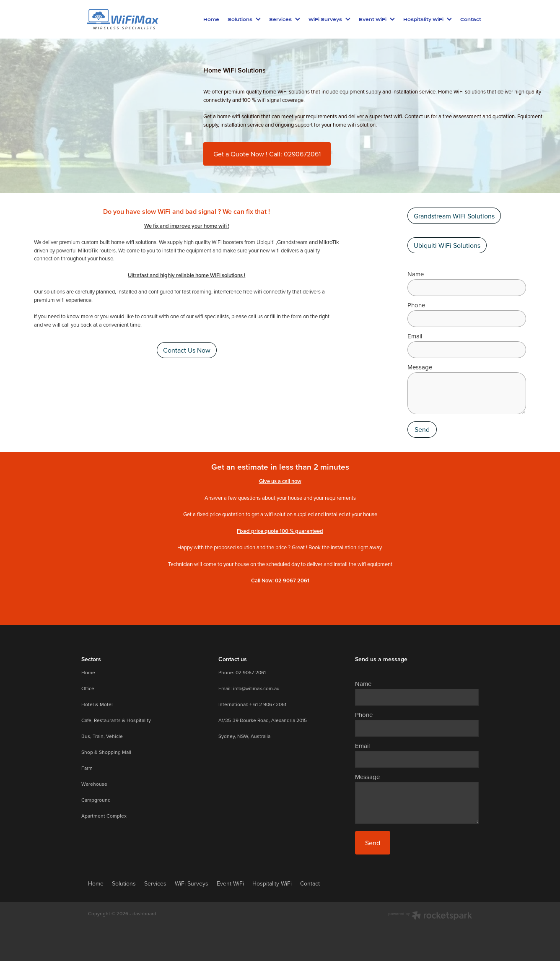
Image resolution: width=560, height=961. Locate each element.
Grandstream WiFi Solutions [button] (454, 216)
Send (422, 429)
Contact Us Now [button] (187, 350)
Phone (416, 305)
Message (420, 367)
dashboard (144, 913)
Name (416, 274)
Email (415, 336)
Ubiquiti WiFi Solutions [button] (447, 245)
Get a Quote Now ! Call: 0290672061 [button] (267, 154)
